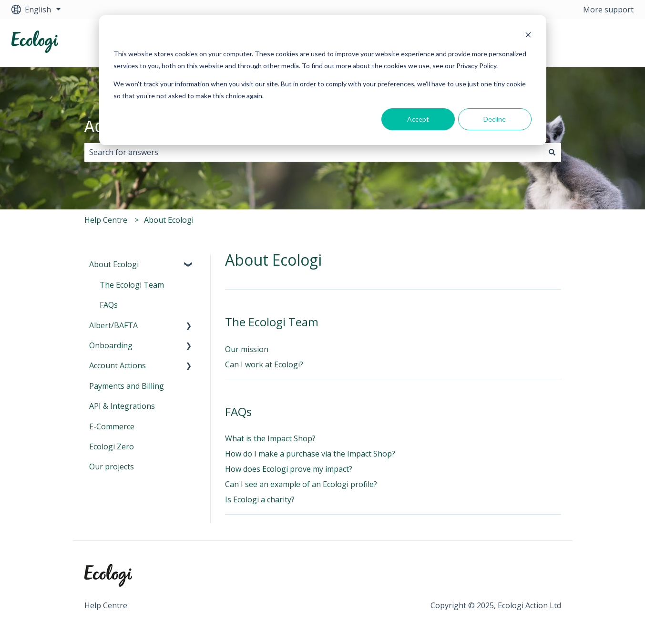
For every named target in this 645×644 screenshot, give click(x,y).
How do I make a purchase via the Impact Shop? (310, 454)
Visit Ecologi (603, 43)
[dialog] (323, 80)
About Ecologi (169, 220)
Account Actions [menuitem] (118, 365)
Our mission (247, 349)
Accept (418, 119)
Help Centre (106, 220)
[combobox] (314, 152)
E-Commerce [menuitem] (112, 426)
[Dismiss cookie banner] (528, 36)
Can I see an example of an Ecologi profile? (301, 484)
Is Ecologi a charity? (260, 499)
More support (608, 10)
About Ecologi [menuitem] (114, 264)
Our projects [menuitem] (112, 467)
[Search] (552, 152)
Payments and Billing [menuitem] (127, 386)
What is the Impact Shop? (270, 438)
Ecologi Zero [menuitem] (112, 447)
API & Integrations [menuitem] (122, 406)
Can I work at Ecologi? (264, 364)
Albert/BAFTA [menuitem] (113, 325)
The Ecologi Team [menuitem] (132, 285)
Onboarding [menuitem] (111, 345)
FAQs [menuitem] (109, 305)
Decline (495, 119)
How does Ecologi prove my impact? (289, 469)
